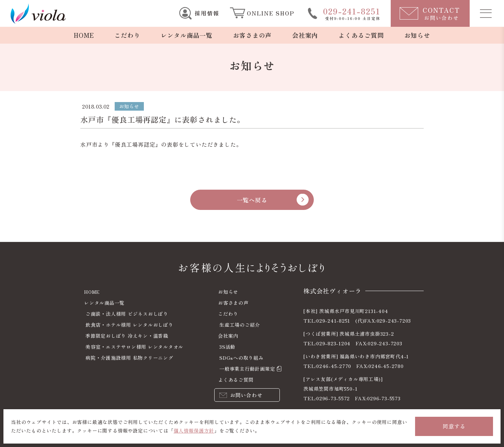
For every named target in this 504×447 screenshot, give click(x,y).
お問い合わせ (246, 394)
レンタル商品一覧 (186, 35)
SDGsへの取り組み (242, 358)
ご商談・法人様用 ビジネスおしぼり (127, 314)
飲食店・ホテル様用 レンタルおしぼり (129, 325)
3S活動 (227, 347)
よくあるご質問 (362, 35)
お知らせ (417, 35)
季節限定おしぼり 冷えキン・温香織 (127, 336)
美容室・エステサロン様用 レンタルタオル (135, 347)
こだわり (127, 35)
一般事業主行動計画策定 (247, 369)
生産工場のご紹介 (240, 325)
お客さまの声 (252, 35)
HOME (84, 35)
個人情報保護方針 (194, 431)
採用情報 (207, 13)
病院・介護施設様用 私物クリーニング (129, 358)
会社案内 (305, 35)
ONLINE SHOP (271, 13)
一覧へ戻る (252, 204)
